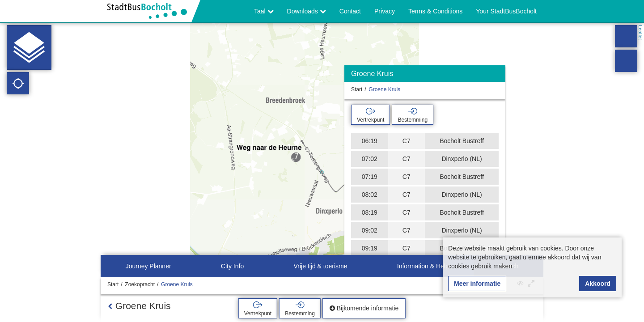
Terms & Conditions (435, 11)
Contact (350, 11)
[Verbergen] (498, 76)
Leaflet (640, 32)
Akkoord (598, 284)
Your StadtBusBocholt (506, 11)
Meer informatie (477, 284)
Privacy (385, 11)
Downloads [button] (307, 11)
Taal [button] (264, 11)
